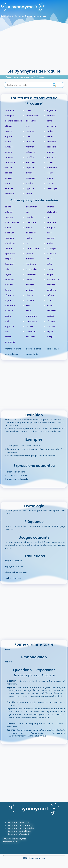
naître (50, 264)
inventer (30, 285)
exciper (50, 274)
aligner (50, 332)
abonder (9, 207)
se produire (31, 269)
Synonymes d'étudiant (18, 834)
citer (28, 126)
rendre (50, 178)
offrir (7, 332)
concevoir (10, 110)
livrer (28, 306)
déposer (30, 168)
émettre (9, 188)
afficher (50, 207)
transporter (31, 321)
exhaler (9, 173)
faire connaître (12, 222)
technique (10, 306)
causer (50, 162)
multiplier (51, 337)
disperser (30, 295)
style (49, 300)
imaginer (51, 285)
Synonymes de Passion (18, 822)
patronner (31, 233)
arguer (8, 274)
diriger (8, 337)
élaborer (51, 116)
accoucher (31, 121)
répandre (9, 295)
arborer (29, 326)
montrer (30, 147)
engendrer (52, 110)
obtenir (9, 248)
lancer (29, 228)
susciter (30, 183)
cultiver (9, 168)
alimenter (51, 311)
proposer (51, 326)
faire (28, 136)
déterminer (52, 168)
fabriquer (9, 116)
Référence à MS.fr (11, 842)
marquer (51, 228)
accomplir (51, 248)
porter (29, 194)
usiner (8, 269)
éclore (50, 259)
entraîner (30, 217)
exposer (9, 136)
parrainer (9, 233)
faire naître (31, 222)
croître (8, 316)
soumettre (31, 332)
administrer (31, 207)
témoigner (10, 243)
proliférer (30, 157)
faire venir (51, 222)
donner (8, 131)
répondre (9, 238)
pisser (49, 233)
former (50, 136)
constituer (52, 290)
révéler (29, 238)
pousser (9, 178)
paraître (9, 285)
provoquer (31, 178)
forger (50, 173)
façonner (9, 264)
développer (52, 188)
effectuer (51, 254)
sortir (7, 183)
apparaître (10, 254)
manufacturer (33, 116)
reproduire (10, 162)
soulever (51, 238)
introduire (51, 142)
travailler (30, 259)
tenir (7, 321)
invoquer (9, 147)
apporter (30, 188)
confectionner (33, 248)
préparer (9, 259)
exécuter (51, 295)
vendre (50, 306)
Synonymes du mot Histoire (21, 828)
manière (30, 300)
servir (28, 311)
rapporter (51, 157)
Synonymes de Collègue (19, 831)
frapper (9, 228)
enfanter (30, 131)
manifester (31, 264)
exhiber (50, 131)
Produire (41, 77)
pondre (9, 152)
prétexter (10, 280)
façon (8, 300)
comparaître (53, 280)
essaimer (9, 194)
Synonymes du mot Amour (20, 825)
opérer (50, 269)
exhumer (30, 173)
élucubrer (30, 162)
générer (30, 254)
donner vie (10, 342)
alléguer (9, 126)
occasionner (52, 147)
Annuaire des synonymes (14, 839)
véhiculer (51, 321)
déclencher (52, 212)
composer (52, 126)
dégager (9, 217)
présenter (31, 152)
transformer (32, 316)
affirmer (9, 212)
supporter (10, 326)
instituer (30, 290)
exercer (50, 217)
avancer (30, 280)
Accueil (9, 77)
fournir (8, 142)
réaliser (50, 243)
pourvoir (9, 311)
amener (50, 183)
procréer (51, 152)
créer (28, 110)
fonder (8, 290)
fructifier (30, 142)
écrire (49, 121)
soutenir (51, 316)
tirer (28, 243)
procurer (9, 157)
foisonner (30, 337)
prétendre (31, 274)
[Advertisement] (34, 49)
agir (28, 212)
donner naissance (14, 121)
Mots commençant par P (24, 77)
